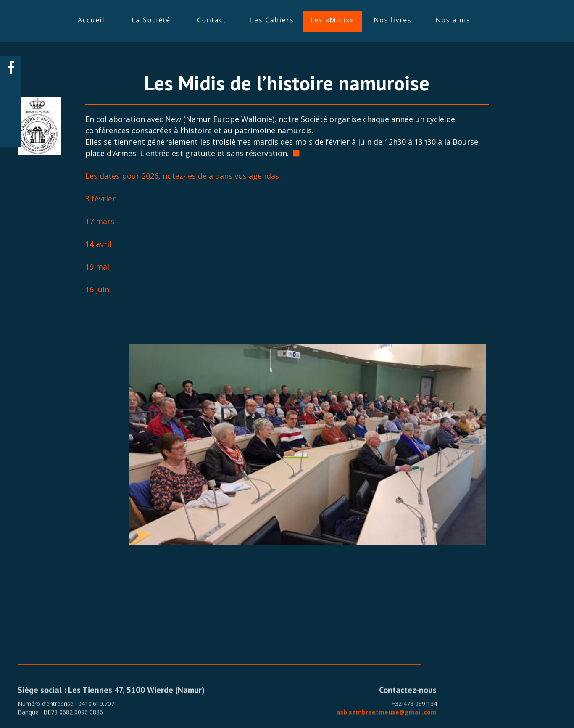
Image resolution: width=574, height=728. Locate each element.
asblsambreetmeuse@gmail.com (386, 718)
